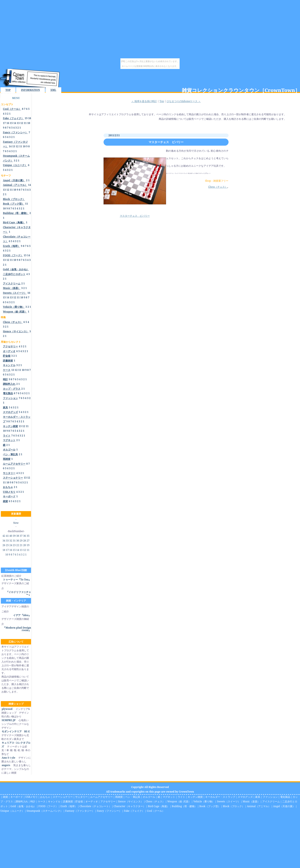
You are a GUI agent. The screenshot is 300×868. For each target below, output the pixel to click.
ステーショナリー (63, 797)
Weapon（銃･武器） (179, 801)
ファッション (270, 797)
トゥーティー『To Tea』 (17, 580)
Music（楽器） (251, 801)
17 (4, 123)
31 (14, 541)
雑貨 (5, 797)
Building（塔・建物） (184, 806)
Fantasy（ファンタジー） (80, 811)
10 (29, 123)
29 (21, 541)
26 (4, 545)
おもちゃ (45, 797)
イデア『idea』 (22, 615)
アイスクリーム (271, 801)
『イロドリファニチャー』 (19, 593)
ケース (42, 801)
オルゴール (149, 797)
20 (24, 545)
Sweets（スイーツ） (228, 801)
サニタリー (81, 797)
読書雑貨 (68, 801)
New (16, 523)
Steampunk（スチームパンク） (45, 811)
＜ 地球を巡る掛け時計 (144, 101)
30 (18, 541)
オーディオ (92, 801)
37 (21, 536)
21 (21, 545)
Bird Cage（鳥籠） (159, 806)
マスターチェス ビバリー (166, 142)
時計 (33, 801)
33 (7, 541)
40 (11, 536)
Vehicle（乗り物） (204, 801)
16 (8, 123)
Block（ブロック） (234, 806)
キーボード (17, 797)
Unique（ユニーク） (12, 811)
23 (14, 545)
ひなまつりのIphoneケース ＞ (184, 101)
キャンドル (54, 801)
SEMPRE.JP (8, 720)
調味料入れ (22, 801)
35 (28, 536)
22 (18, 545)
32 (11, 541)
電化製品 (285, 797)
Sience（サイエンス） (131, 801)
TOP (8, 90)
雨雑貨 (119, 797)
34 (4, 541)
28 (24, 541)
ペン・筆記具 (133, 797)
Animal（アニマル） (259, 806)
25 (7, 545)
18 (30, 118)
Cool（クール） (156, 811)
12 (22, 123)
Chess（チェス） (218, 187)
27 (28, 541)
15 (11, 123)
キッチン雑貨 (195, 797)
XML (53, 90)
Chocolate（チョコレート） (95, 806)
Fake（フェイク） (134, 811)
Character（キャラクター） (130, 806)
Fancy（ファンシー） (109, 811)
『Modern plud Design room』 (17, 629)
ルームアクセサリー (101, 797)
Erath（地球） (69, 806)
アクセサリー (108, 801)
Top (162, 101)
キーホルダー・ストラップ (220, 797)
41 (7, 536)
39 (14, 536)
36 (24, 536)
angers (6, 765)
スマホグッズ (245, 797)
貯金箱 (79, 801)
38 (18, 536)
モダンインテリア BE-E (16, 731)
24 (11, 545)
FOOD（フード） (48, 806)
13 (18, 123)
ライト (181, 797)
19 (26, 118)
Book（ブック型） (210, 806)
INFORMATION (31, 90)
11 (25, 123)
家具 (258, 797)
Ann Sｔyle (8, 758)
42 (4, 536)
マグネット (169, 797)
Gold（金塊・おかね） (23, 806)
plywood (7, 709)
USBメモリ (32, 797)
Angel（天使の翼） (284, 806)
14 (15, 123)
